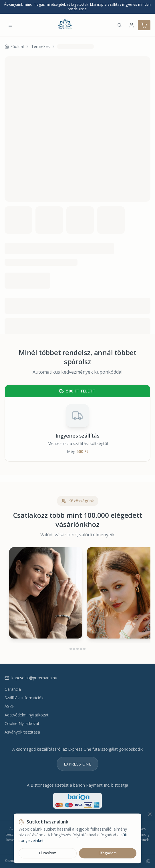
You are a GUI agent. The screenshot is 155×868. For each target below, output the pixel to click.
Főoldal (14, 46)
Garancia (13, 689)
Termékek (40, 46)
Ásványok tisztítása (22, 732)
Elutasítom (48, 853)
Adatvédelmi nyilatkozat (27, 715)
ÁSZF (9, 706)
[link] (75, 47)
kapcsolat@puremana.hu (31, 678)
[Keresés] (120, 25)
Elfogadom (108, 853)
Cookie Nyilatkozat (22, 723)
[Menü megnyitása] (10, 25)
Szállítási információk (24, 698)
